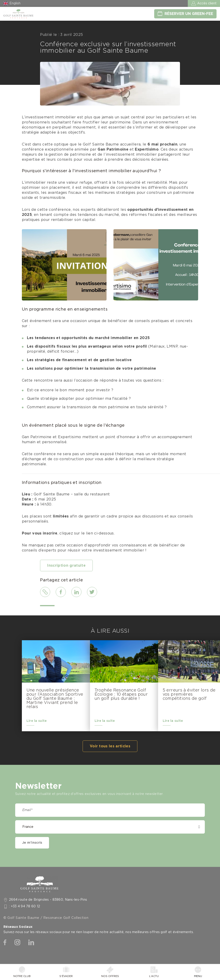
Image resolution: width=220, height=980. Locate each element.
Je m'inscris (32, 843)
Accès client (207, 3)
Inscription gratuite (66, 566)
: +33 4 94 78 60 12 (25, 906)
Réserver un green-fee (189, 14)
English (15, 3)
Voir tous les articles (110, 746)
